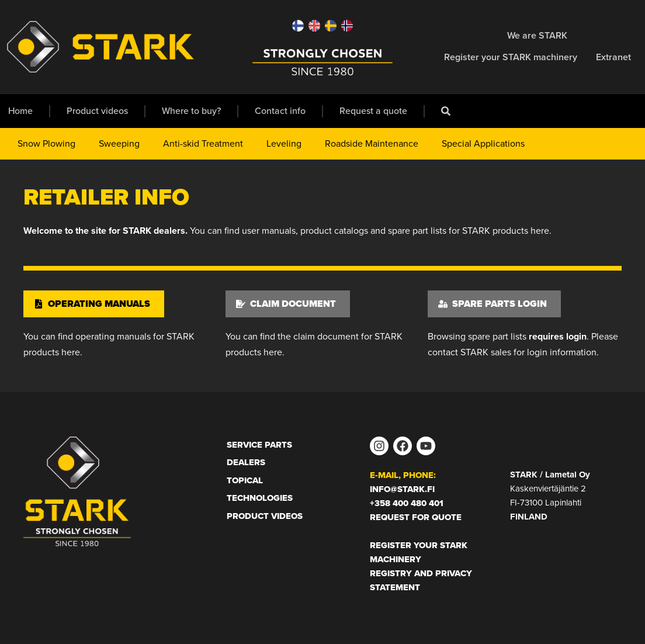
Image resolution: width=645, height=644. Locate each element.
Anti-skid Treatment (203, 143)
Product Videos (265, 516)
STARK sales (486, 352)
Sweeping (119, 143)
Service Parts (259, 445)
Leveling (284, 143)
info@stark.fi (402, 489)
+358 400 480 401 (407, 503)
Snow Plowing (46, 143)
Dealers (246, 462)
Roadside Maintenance (372, 143)
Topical (245, 480)
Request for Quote (416, 517)
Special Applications (483, 143)
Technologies (260, 498)
